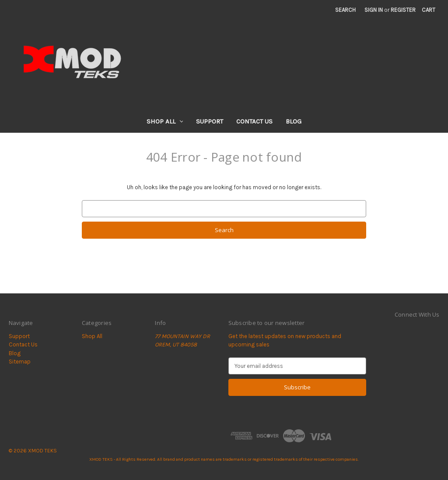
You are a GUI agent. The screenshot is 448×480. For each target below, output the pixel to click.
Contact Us (254, 121)
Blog (294, 121)
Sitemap (20, 362)
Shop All (165, 121)
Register (403, 10)
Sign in (374, 10)
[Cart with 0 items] (429, 10)
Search (345, 10)
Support (210, 121)
